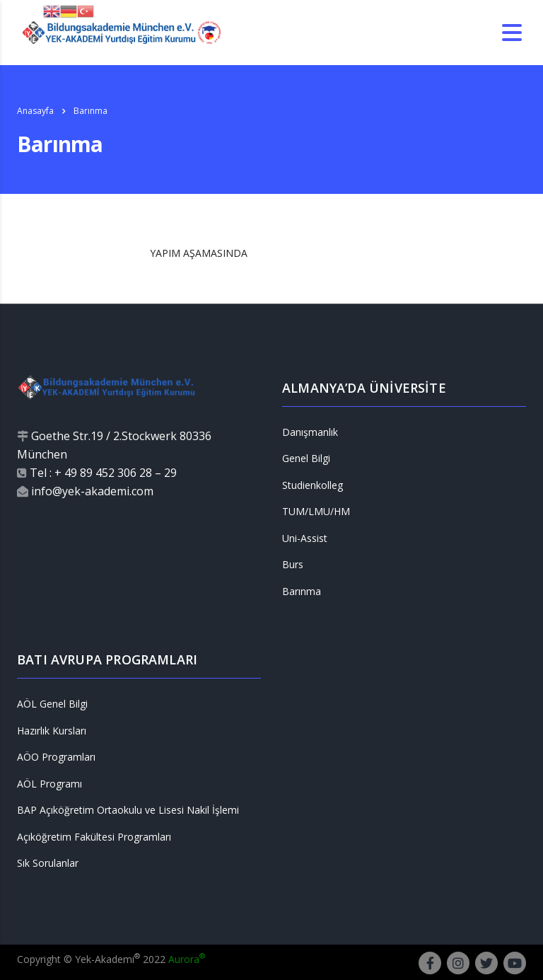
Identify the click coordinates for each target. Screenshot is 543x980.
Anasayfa (35, 111)
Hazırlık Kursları (52, 731)
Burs (293, 565)
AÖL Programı (49, 784)
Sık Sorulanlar (48, 863)
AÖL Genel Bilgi (52, 704)
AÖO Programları (56, 757)
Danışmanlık (310, 432)
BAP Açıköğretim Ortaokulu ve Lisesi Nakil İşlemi (128, 810)
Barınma (302, 592)
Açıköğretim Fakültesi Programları (94, 837)
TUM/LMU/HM (316, 512)
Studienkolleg (313, 485)
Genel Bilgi (306, 459)
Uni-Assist (305, 538)
